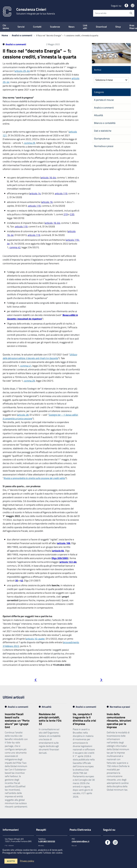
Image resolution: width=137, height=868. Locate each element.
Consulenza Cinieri (36, 11)
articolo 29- (22, 71)
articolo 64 (58, 551)
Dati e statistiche (103, 131)
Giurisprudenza (102, 138)
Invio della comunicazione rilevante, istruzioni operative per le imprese (119, 721)
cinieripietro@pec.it (80, 841)
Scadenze (55, 27)
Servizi (21, 27)
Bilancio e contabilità (105, 123)
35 (17, 581)
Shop (118, 27)
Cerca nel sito (101, 13)
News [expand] (71, 27)
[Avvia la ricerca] (131, 13)
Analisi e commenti (22, 35)
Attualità (99, 115)
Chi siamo (6, 27)
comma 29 (30, 143)
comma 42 (15, 247)
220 (72, 214)
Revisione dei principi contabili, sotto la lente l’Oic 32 (50, 719)
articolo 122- (68, 562)
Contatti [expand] (37, 27)
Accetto (11, 861)
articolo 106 (64, 543)
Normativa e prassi (104, 146)
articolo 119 (61, 193)
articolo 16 (47, 202)
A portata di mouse (104, 100)
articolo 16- (48, 178)
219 (66, 214)
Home (5, 35)
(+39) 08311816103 (47, 841)
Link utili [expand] (85, 27)
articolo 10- (35, 639)
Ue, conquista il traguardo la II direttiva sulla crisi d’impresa (84, 719)
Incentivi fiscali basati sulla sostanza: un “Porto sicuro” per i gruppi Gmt (17, 721)
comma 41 (26, 366)
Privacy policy (27, 861)
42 (22, 581)
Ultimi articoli (14, 697)
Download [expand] (101, 27)
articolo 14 (35, 193)
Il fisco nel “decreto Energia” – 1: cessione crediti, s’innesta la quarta (40, 54)
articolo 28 (23, 415)
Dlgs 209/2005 (60, 558)
